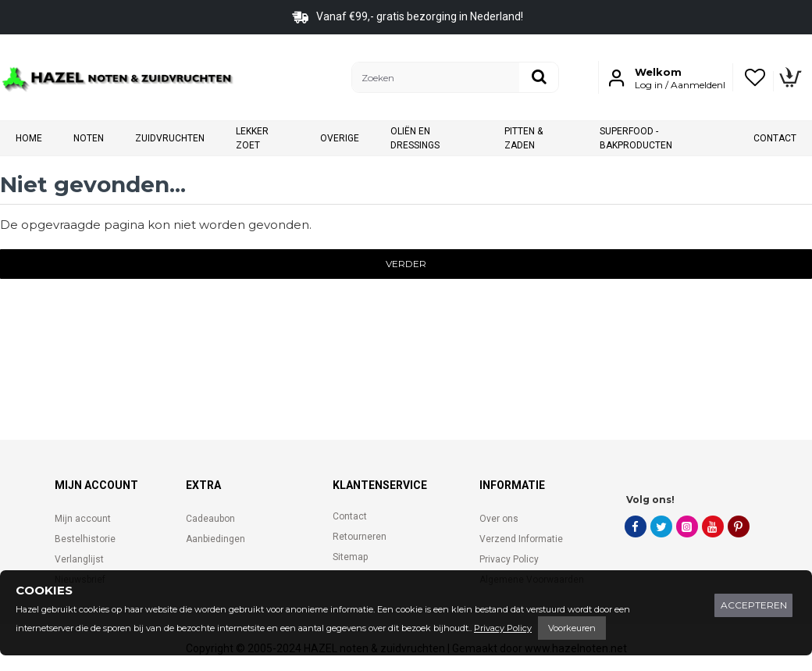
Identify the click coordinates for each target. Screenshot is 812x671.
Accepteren (754, 605)
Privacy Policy (503, 628)
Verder (406, 264)
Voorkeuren (572, 628)
